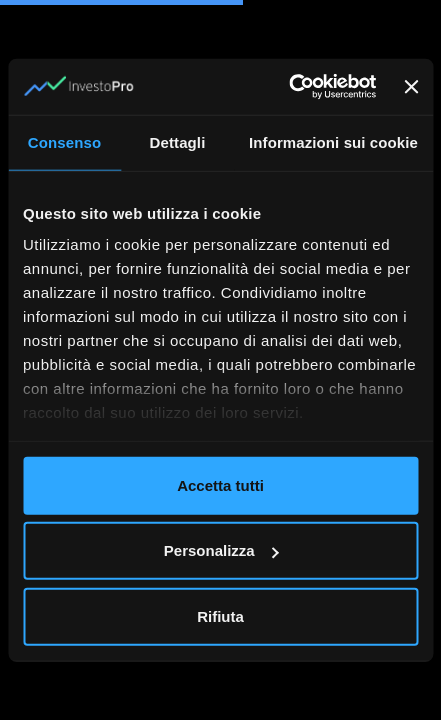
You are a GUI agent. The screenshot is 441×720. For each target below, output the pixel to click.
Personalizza (221, 550)
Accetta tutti (220, 484)
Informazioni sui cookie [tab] (333, 141)
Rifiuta (220, 615)
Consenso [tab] (64, 141)
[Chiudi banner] (411, 87)
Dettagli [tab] (178, 141)
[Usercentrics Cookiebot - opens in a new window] (288, 87)
